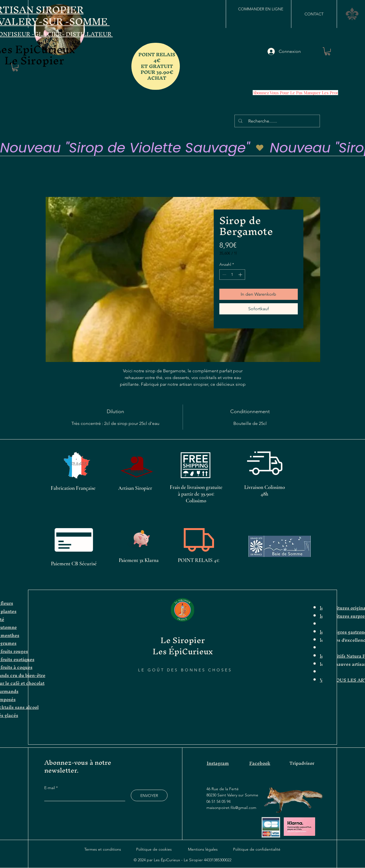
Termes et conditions (103, 849)
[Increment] (241, 275)
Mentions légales (203, 849)
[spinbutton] (232, 275)
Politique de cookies (154, 849)
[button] (352, 14)
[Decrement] (224, 275)
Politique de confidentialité (257, 849)
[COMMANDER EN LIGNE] (261, 9)
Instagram (218, 763)
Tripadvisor (302, 763)
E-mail (50, 788)
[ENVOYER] (149, 795)
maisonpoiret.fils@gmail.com (231, 808)
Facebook (260, 763)
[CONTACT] (314, 14)
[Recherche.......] (278, 121)
